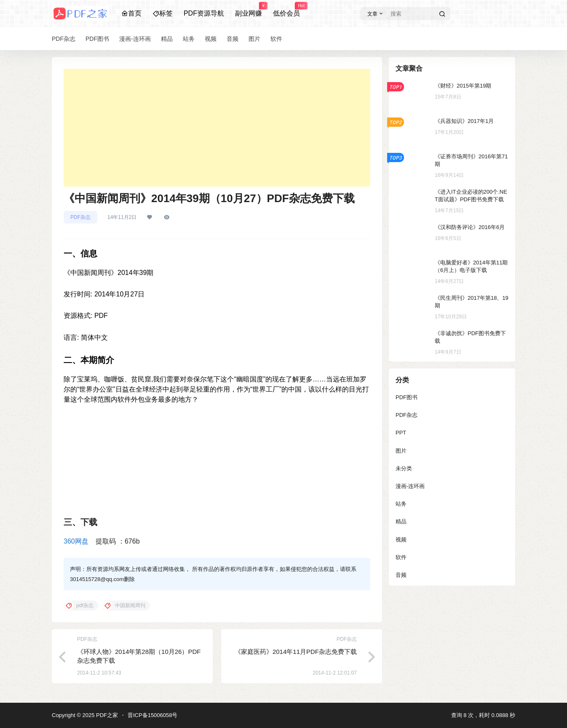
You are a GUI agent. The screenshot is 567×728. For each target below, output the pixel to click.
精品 (401, 521)
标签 (163, 13)
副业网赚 (249, 10)
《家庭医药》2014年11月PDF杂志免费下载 (296, 652)
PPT (401, 433)
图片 (401, 451)
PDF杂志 (80, 217)
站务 (401, 504)
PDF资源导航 (204, 13)
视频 (401, 540)
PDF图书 (407, 397)
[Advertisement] (217, 128)
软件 (401, 557)
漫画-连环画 (410, 486)
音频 (401, 575)
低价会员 (286, 10)
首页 (131, 13)
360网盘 (76, 541)
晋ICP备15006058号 (153, 715)
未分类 (404, 468)
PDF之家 (106, 715)
